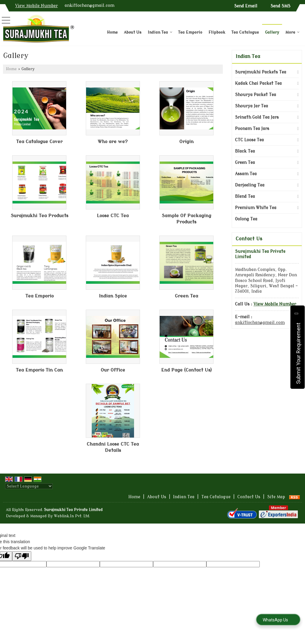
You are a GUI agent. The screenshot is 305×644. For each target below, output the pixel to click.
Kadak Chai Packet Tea (258, 83)
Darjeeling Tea (250, 185)
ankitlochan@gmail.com (90, 6)
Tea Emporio (190, 32)
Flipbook (217, 32)
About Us (133, 32)
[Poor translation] (22, 556)
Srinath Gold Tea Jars (257, 117)
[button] (36, 6)
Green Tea (245, 163)
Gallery (272, 32)
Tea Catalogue (245, 32)
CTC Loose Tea (249, 140)
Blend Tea (245, 196)
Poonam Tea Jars (252, 129)
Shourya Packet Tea (256, 95)
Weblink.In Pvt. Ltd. (72, 516)
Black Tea (245, 151)
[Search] (298, 24)
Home (112, 32)
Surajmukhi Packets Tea (261, 72)
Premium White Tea (256, 208)
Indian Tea (160, 32)
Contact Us (249, 497)
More (292, 32)
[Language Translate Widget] (29, 486)
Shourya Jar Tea (252, 106)
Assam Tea (246, 174)
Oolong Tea (246, 219)
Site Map (276, 497)
